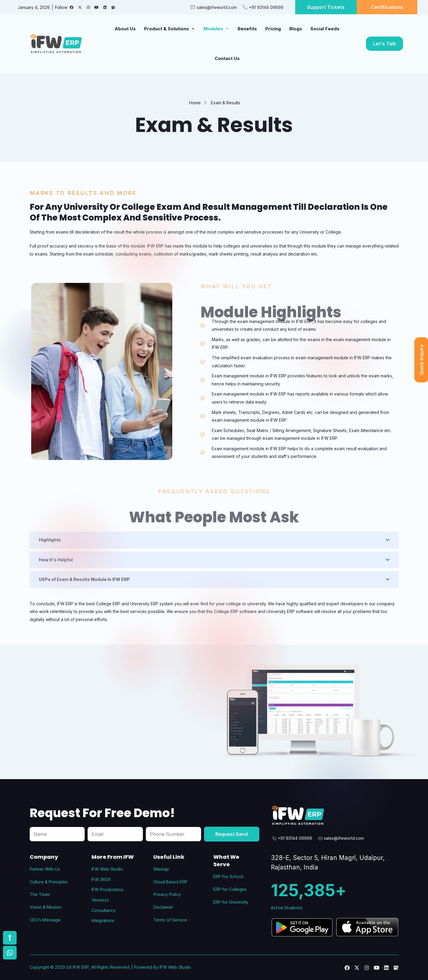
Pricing (273, 29)
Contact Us (227, 58)
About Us (125, 29)
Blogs (296, 29)
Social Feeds (325, 29)
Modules (216, 29)
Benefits (247, 29)
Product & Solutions (170, 29)
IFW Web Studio (175, 967)
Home (195, 103)
